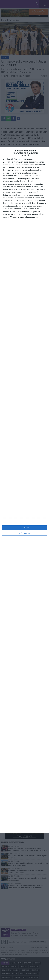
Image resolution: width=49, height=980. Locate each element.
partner (21, 159)
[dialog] (24, 490)
